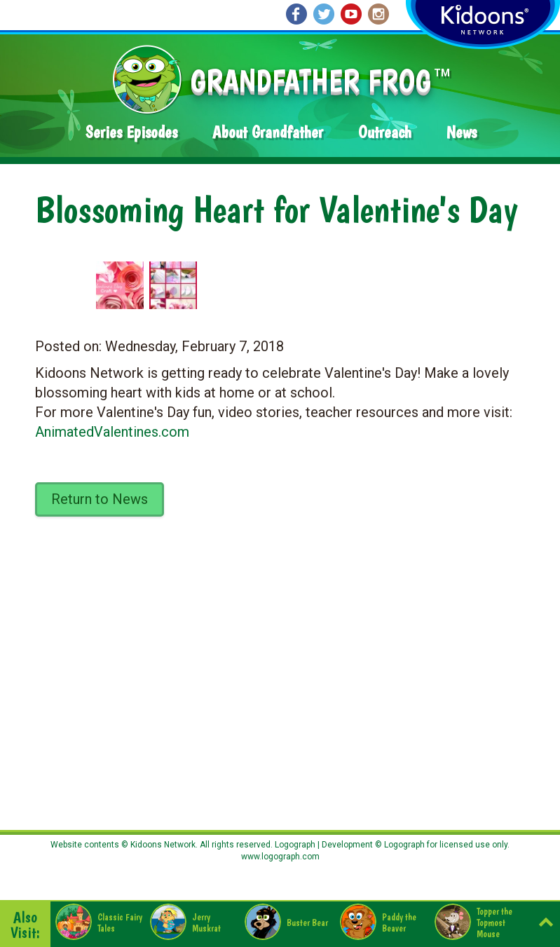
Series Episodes (131, 132)
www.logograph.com (280, 857)
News (462, 132)
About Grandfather (268, 132)
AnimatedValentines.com (112, 432)
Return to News (100, 499)
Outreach (385, 132)
